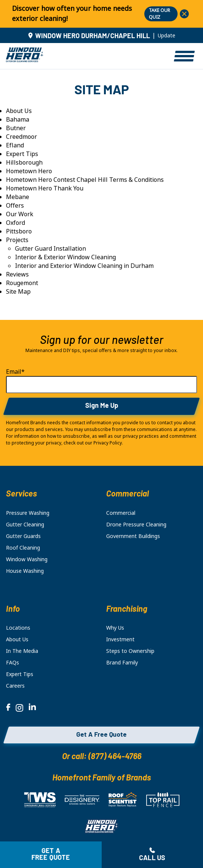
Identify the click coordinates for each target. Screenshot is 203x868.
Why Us (115, 628)
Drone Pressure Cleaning (136, 525)
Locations (18, 628)
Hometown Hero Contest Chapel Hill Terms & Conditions (85, 180)
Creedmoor (21, 137)
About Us (19, 111)
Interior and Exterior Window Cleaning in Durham (84, 266)
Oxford (16, 223)
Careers (15, 686)
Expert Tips (22, 154)
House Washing (25, 571)
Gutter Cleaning (25, 525)
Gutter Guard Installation (50, 249)
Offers (15, 206)
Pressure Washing (28, 513)
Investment (120, 639)
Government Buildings (133, 536)
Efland (15, 145)
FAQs (13, 663)
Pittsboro (19, 231)
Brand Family (122, 663)
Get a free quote (51, 855)
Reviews (17, 274)
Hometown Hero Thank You (45, 188)
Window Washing (27, 559)
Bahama (18, 120)
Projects (17, 240)
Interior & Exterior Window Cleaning (65, 257)
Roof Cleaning (23, 548)
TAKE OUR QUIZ (159, 14)
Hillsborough (24, 163)
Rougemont (22, 283)
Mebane (18, 197)
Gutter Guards (23, 536)
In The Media (22, 651)
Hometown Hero (29, 171)
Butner (16, 128)
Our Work (20, 214)
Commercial (121, 513)
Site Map (18, 292)
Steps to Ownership (130, 651)
